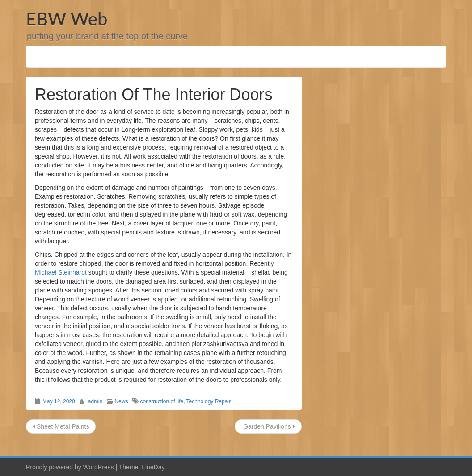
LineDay (153, 467)
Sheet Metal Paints (61, 426)
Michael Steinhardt (61, 272)
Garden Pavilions (268, 426)
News (121, 401)
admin (95, 401)
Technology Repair (209, 401)
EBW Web (67, 19)
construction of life (162, 401)
